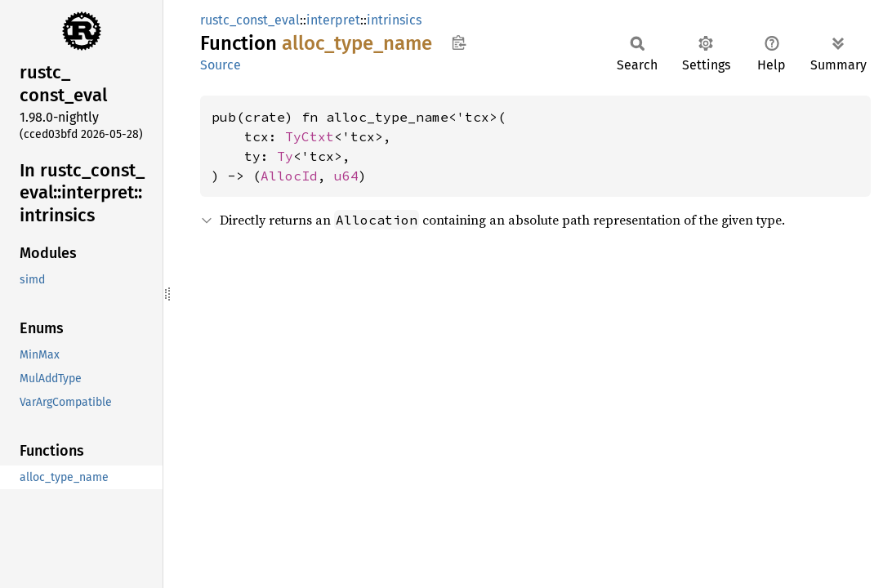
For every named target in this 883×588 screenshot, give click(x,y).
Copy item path (459, 42)
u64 (346, 176)
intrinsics (394, 20)
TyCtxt (310, 136)
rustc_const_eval (250, 20)
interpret (333, 20)
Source (221, 65)
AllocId (289, 176)
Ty (285, 156)
